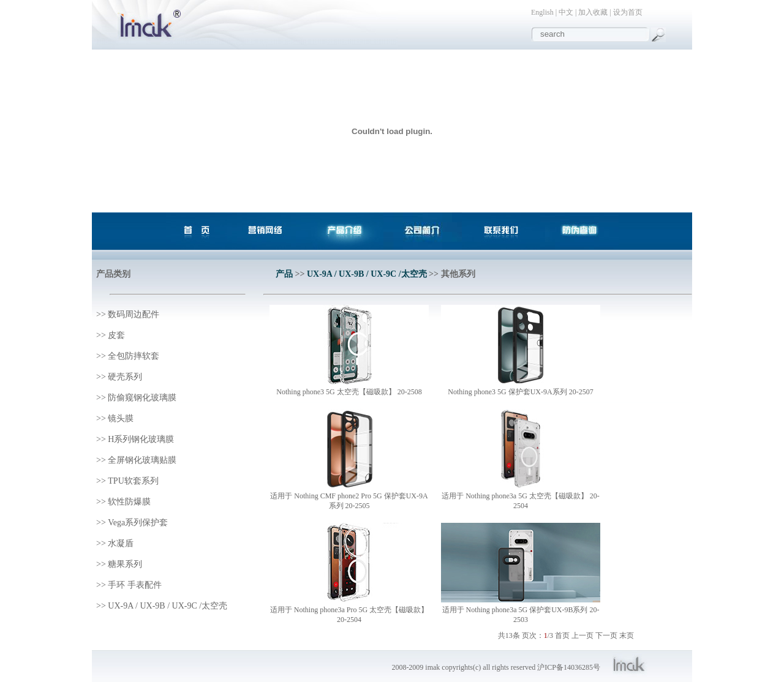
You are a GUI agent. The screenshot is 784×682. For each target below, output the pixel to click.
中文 (566, 12)
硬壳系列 (125, 377)
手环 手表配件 (135, 585)
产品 (284, 274)
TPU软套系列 (133, 481)
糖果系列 (125, 564)
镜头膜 (121, 418)
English (542, 12)
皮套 (116, 335)
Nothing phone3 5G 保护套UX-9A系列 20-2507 (520, 392)
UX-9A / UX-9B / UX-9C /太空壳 (168, 606)
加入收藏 (593, 12)
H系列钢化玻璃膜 (141, 439)
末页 (627, 635)
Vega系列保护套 (138, 523)
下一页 (606, 635)
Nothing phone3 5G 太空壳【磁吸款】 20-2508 (349, 392)
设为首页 (628, 12)
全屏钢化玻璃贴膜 (142, 460)
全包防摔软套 (134, 356)
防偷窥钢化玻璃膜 (142, 398)
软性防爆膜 (129, 502)
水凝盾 (121, 543)
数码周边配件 (134, 314)
